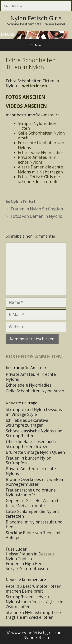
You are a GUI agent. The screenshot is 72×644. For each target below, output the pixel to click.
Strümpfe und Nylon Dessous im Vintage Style (34, 412)
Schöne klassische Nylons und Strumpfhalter (34, 433)
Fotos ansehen (25, 97)
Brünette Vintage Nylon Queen (35, 452)
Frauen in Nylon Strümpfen (37, 209)
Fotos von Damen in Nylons (36, 216)
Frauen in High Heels (26, 564)
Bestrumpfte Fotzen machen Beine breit (34, 589)
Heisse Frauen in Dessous (30, 554)
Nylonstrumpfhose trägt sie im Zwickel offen (35, 604)
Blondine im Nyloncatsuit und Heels (34, 524)
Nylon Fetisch (24, 202)
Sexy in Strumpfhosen (27, 569)
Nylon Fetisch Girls (36, 18)
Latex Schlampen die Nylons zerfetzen (33, 514)
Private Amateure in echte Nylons (31, 471)
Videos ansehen (26, 106)
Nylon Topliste (20, 559)
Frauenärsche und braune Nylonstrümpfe (31, 492)
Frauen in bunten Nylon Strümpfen (29, 460)
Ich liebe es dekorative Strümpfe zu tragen (27, 423)
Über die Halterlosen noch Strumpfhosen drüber (31, 444)
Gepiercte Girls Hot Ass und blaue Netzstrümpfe (32, 503)
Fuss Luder (16, 549)
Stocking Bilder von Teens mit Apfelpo (34, 535)
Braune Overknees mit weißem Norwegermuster (35, 482)
